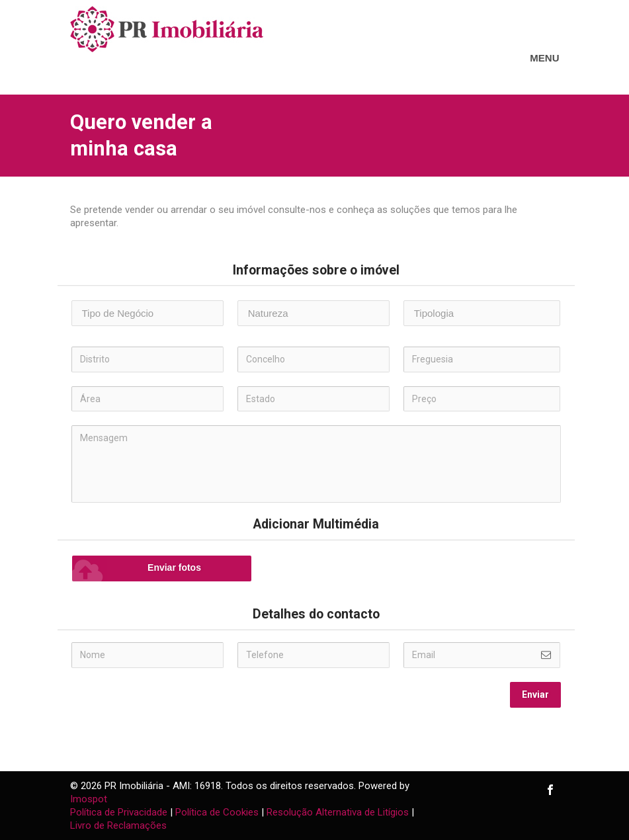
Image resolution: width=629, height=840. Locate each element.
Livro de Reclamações (118, 825)
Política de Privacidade (119, 812)
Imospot (89, 799)
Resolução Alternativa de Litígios (338, 812)
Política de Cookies (217, 812)
